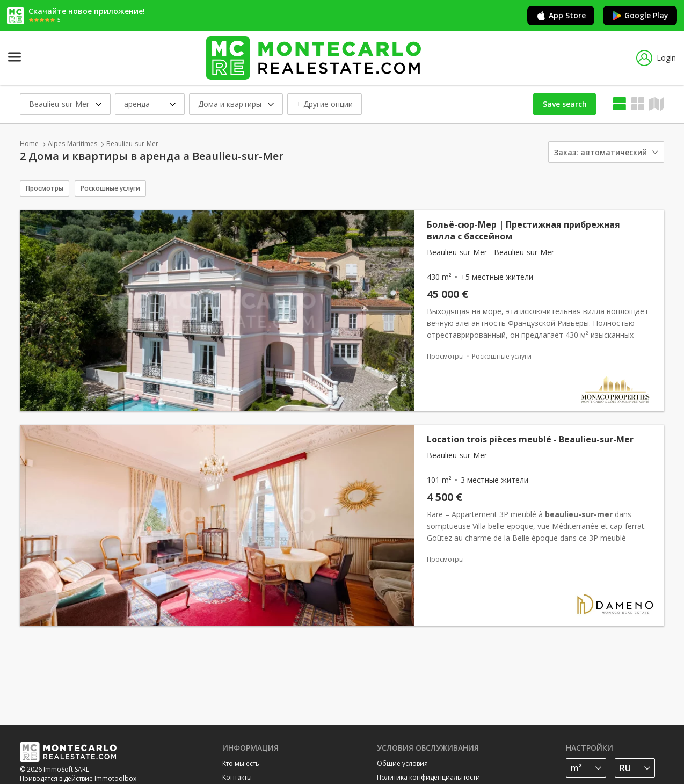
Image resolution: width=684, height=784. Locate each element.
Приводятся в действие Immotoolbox (78, 778)
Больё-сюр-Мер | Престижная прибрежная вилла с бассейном (523, 230)
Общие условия (402, 763)
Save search (565, 104)
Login (656, 58)
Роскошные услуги (110, 188)
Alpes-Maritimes (72, 144)
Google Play (640, 16)
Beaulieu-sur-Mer (132, 144)
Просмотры (45, 188)
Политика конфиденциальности (428, 777)
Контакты (237, 777)
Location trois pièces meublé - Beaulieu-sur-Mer (530, 439)
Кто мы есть (241, 763)
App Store (561, 16)
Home (29, 144)
